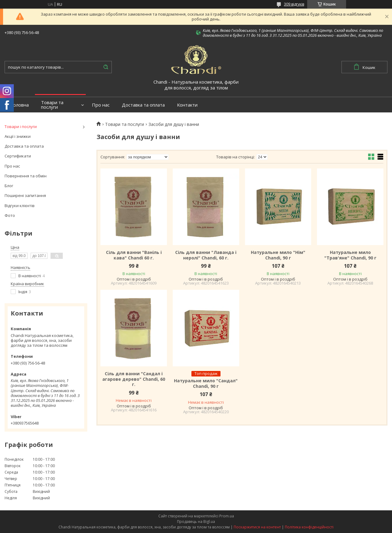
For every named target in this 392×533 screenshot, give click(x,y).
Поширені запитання (25, 195)
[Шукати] (106, 67)
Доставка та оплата (143, 105)
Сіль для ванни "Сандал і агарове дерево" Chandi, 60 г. (134, 379)
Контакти (187, 105)
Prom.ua (227, 516)
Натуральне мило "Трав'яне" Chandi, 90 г (350, 255)
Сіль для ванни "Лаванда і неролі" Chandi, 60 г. (206, 255)
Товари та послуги (52, 105)
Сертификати (18, 156)
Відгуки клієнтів (20, 206)
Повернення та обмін (26, 176)
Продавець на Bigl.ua (196, 522)
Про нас (101, 105)
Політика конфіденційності (309, 527)
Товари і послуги (21, 127)
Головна (20, 105)
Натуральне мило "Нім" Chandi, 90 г (278, 255)
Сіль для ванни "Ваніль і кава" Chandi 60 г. (134, 255)
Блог (9, 186)
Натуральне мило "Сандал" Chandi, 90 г (206, 383)
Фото (10, 215)
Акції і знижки (18, 136)
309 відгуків (294, 4)
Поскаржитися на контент (257, 527)
